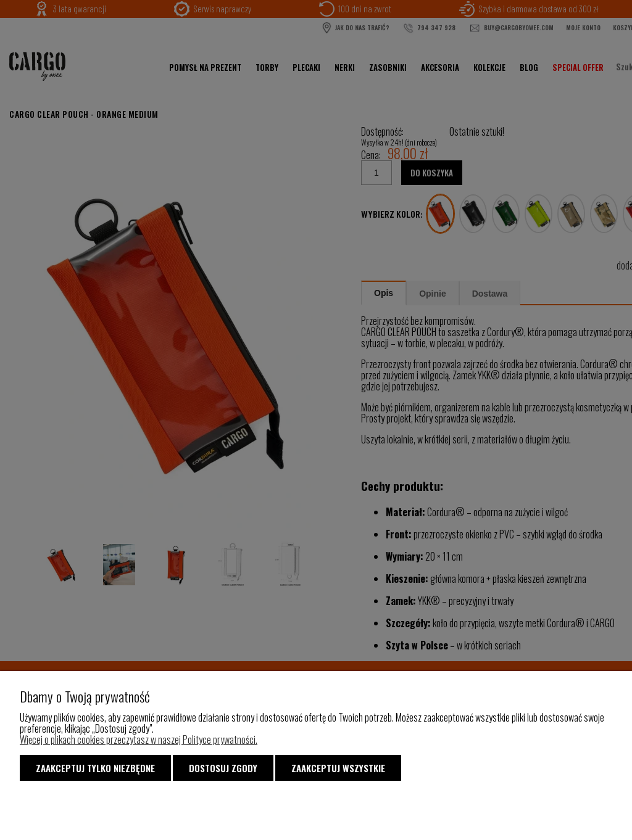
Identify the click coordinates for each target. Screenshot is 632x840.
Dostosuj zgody (223, 768)
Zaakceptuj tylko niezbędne (95, 768)
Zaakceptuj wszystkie (338, 768)
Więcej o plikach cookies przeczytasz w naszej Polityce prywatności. (139, 739)
